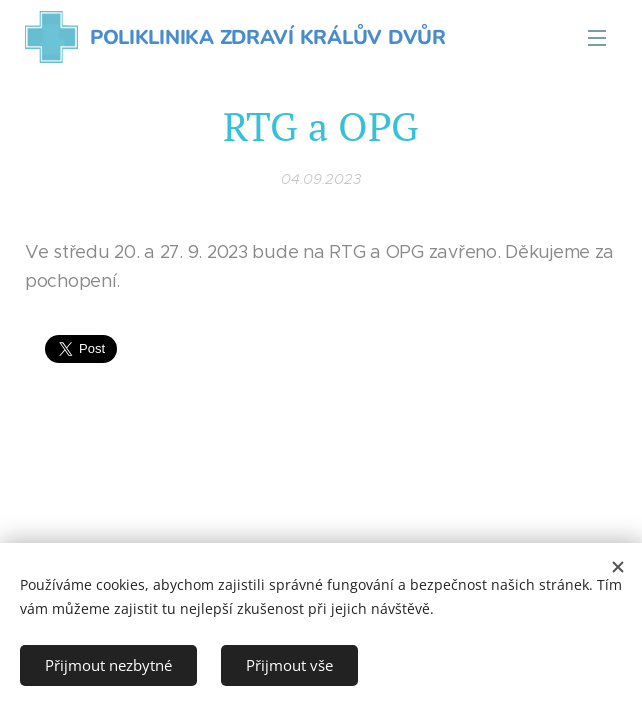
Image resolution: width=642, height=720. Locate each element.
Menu (597, 38)
